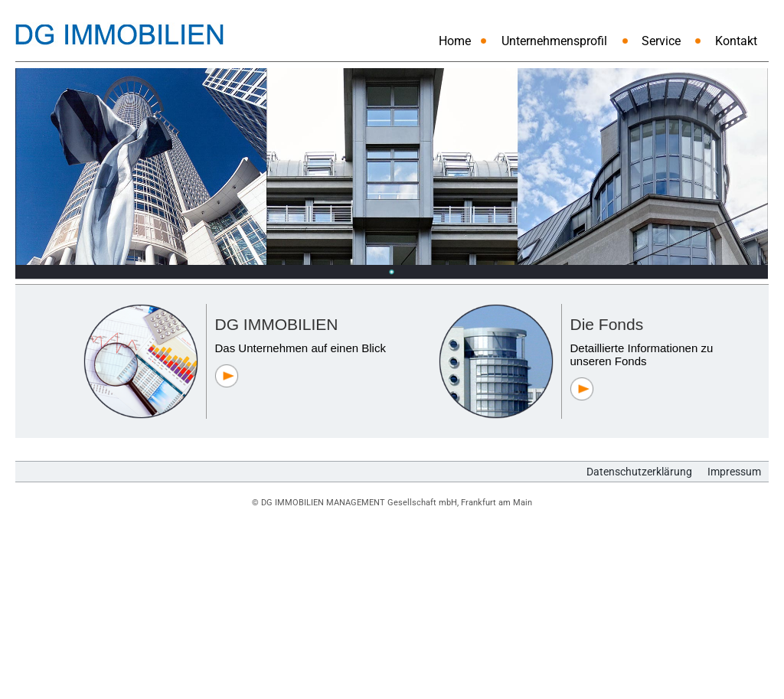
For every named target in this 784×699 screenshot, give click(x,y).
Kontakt (736, 41)
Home (455, 41)
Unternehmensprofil (554, 41)
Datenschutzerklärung (639, 472)
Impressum (734, 472)
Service (661, 41)
